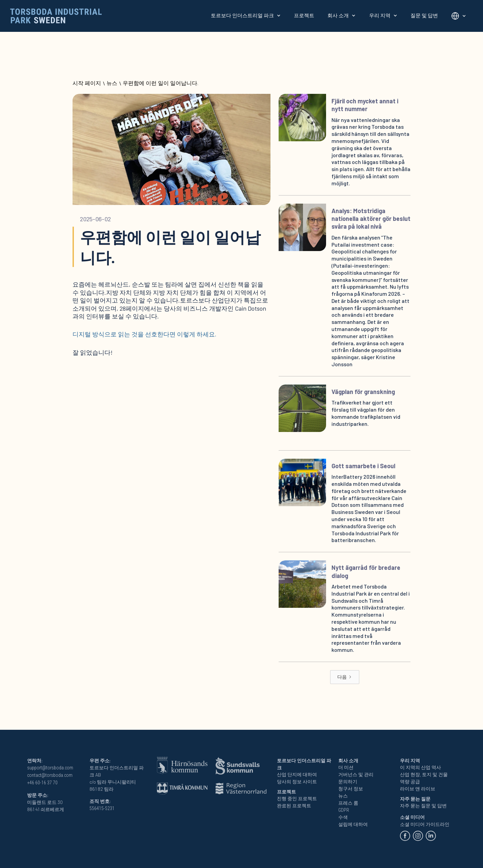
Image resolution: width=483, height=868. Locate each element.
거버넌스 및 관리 (356, 774)
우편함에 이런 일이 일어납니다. (160, 83)
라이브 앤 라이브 (418, 789)
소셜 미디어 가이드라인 (425, 824)
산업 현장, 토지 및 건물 (424, 774)
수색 (343, 817)
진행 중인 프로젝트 (297, 799)
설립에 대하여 (353, 824)
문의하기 (348, 782)
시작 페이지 (87, 83)
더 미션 (346, 767)
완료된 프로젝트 (294, 806)
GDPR (344, 810)
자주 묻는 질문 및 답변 (423, 806)
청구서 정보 (351, 789)
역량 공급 (410, 782)
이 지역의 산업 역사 (420, 767)
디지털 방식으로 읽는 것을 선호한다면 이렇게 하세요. (144, 334)
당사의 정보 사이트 (297, 782)
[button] (246, 15)
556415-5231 (102, 808)
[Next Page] (345, 677)
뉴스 (112, 83)
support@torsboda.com (50, 768)
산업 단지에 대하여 (297, 774)
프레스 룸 (348, 803)
